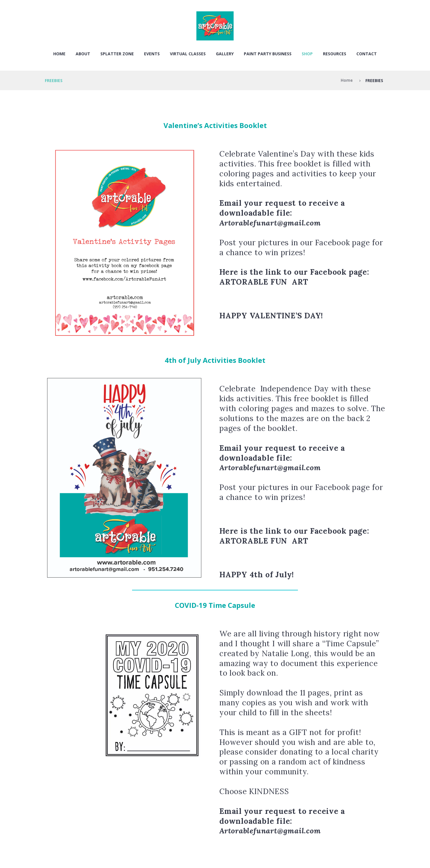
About (83, 54)
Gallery (225, 54)
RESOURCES (335, 54)
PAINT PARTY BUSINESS (268, 54)
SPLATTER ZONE (117, 54)
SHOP (307, 54)
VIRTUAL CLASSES (188, 54)
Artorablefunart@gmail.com (270, 223)
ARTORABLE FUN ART (264, 282)
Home (59, 54)
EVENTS (152, 54)
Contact (367, 54)
